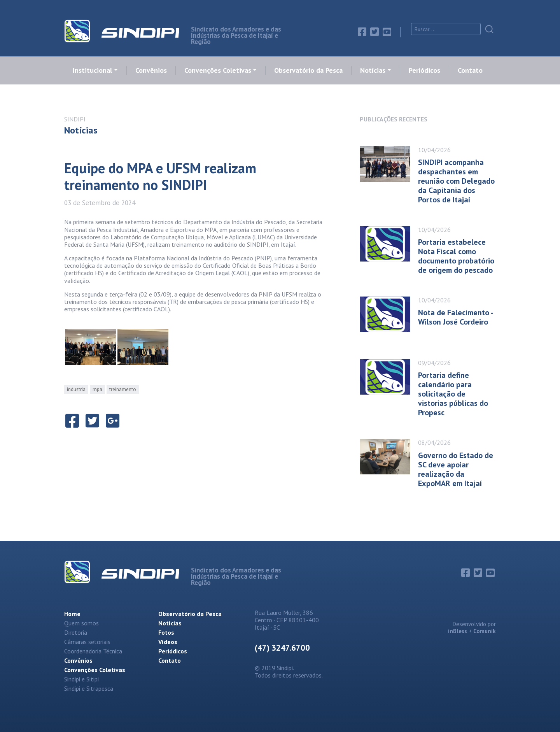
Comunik (485, 631)
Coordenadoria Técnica (93, 651)
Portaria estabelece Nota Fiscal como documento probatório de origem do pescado (456, 256)
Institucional (92, 70)
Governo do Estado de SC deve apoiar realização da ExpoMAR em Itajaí (456, 469)
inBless (458, 631)
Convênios (151, 70)
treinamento (123, 389)
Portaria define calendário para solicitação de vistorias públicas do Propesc (453, 394)
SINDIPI (75, 119)
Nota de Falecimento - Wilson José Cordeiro (455, 317)
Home (72, 614)
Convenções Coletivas (218, 70)
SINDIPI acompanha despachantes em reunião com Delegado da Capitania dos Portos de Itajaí (456, 181)
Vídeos (168, 642)
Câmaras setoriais (87, 642)
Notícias (373, 70)
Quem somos (81, 623)
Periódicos (424, 70)
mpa (97, 389)
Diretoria (76, 632)
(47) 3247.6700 (282, 648)
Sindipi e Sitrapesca (89, 688)
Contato (470, 70)
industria (76, 389)
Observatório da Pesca (308, 70)
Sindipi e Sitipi (81, 679)
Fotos (166, 632)
